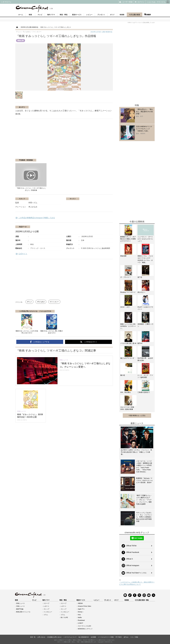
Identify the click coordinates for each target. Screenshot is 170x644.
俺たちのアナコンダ (127, 358)
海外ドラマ (51, 15)
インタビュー (48, 612)
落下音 (140, 277)
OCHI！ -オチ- (125, 307)
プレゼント (101, 15)
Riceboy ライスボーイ (128, 292)
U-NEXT (80, 623)
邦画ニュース (20, 603)
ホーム (21, 15)
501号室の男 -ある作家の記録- (145, 359)
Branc (148, 15)
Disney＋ (81, 612)
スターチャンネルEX (84, 626)
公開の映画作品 (101, 32)
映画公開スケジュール (23, 612)
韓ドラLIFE (64, 618)
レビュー (89, 15)
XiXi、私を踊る (125, 392)
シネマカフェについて (70, 637)
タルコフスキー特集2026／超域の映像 (127, 408)
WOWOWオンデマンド (85, 629)
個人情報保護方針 (84, 637)
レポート (46, 606)
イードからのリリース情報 (106, 637)
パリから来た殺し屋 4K (128, 343)
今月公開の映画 (135, 15)
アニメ (30, 302)
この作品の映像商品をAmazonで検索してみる (37, 218)
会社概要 (93, 637)
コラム (46, 615)
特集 (147, 600)
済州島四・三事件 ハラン (145, 325)
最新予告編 (20, 609)
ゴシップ (46, 609)
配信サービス (77, 15)
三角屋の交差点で (144, 392)
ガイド (112, 15)
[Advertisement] (43, 140)
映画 (30, 15)
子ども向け (41, 302)
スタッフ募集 (134, 637)
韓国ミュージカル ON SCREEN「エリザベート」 (128, 326)
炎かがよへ (141, 292)
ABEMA (80, 603)
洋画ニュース (20, 606)
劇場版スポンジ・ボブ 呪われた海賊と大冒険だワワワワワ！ (128, 239)
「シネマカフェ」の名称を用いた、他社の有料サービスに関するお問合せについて (137, 583)
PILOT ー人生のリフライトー (145, 308)
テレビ (40, 15)
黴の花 (123, 375)
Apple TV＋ (81, 609)
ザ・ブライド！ (126, 277)
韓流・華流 (64, 15)
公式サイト (23, 254)
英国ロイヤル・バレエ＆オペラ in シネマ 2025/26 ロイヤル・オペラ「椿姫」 (145, 259)
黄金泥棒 (123, 256)
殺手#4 (140, 343)
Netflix (80, 618)
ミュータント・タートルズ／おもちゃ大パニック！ (145, 239)
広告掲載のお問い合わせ (54, 637)
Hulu (79, 615)
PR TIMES (119, 637)
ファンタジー (55, 302)
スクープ (46, 603)
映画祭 (122, 15)
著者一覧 (33, 637)
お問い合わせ (41, 637)
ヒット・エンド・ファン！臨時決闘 (145, 376)
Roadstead (81, 620)
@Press (126, 637)
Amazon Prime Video (84, 606)
